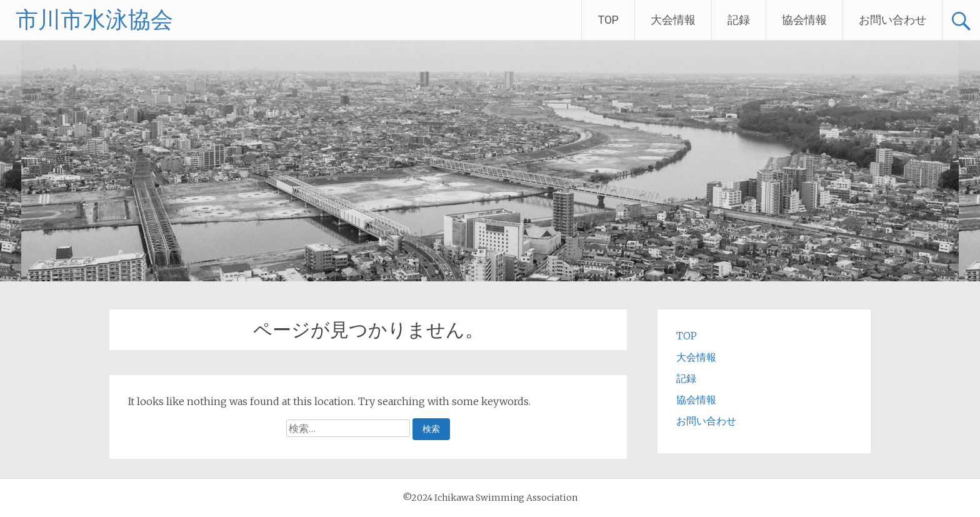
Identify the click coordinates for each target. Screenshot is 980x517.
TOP (608, 20)
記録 (739, 20)
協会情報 (804, 20)
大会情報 (673, 20)
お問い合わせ (892, 20)
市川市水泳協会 (94, 20)
